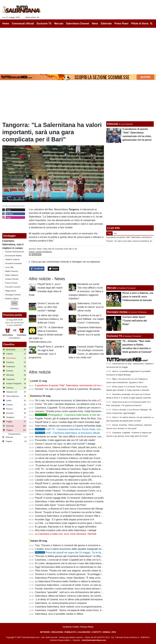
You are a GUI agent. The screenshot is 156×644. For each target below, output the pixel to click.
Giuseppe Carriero (13, 295)
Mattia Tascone (12, 271)
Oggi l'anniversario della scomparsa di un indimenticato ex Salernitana (72, 567)
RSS (114, 632)
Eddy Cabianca (12, 275)
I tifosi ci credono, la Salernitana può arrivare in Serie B (64, 494)
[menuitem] (151, 24)
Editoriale (113, 124)
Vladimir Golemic (13, 259)
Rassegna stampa (117, 312)
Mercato (112, 288)
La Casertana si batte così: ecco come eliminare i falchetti (66, 534)
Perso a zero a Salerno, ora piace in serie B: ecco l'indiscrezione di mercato (138, 297)
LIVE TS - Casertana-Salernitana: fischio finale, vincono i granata (75, 429)
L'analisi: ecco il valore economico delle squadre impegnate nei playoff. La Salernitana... (82, 549)
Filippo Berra (11, 291)
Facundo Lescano (13, 287)
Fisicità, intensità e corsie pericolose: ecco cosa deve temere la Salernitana (75, 589)
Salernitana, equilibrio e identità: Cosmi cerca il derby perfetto (68, 487)
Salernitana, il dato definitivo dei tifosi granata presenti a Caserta (69, 501)
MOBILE (107, 632)
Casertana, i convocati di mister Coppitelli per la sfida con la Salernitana (73, 560)
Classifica (9, 344)
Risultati (14, 308)
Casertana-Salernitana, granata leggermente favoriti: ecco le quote (90, 331)
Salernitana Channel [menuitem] (78, 24)
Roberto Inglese (12, 299)
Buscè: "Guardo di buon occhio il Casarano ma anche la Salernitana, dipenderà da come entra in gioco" (90, 512)
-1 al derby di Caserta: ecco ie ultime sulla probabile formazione (69, 599)
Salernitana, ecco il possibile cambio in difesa (59, 614)
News (39, 249)
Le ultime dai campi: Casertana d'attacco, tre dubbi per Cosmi (50, 319)
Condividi (37, 269)
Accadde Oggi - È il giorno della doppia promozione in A (64, 519)
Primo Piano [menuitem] (121, 24)
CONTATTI (97, 632)
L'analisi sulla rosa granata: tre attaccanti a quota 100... (64, 480)
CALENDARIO (84, 632)
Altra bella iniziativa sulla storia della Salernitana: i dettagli (66, 530)
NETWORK (45, 632)
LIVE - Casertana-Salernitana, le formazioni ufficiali (67, 433)
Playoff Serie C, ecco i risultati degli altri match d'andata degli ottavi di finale (75, 422)
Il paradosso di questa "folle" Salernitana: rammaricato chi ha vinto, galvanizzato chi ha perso (84, 385)
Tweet (53, 269)
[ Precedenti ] (14, 338)
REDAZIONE (57, 632)
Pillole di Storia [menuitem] (140, 24)
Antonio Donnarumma (15, 252)
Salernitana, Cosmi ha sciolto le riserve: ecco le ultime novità (90, 307)
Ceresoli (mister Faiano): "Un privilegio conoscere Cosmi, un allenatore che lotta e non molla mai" (87, 491)
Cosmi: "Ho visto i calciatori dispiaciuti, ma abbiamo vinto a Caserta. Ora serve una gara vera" (85, 404)
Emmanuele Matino (13, 256)
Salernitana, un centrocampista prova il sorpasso (61, 603)
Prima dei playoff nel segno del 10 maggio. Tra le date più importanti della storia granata (87, 553)
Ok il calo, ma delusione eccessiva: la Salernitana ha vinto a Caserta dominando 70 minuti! (83, 400)
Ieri (115, 233)
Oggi (109, 233)
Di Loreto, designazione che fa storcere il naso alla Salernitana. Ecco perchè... (77, 563)
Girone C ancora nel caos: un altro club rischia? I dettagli (48, 307)
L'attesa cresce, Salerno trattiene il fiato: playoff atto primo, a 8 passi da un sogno (78, 447)
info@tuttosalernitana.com (94, 640)
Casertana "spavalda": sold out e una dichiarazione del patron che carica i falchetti (79, 592)
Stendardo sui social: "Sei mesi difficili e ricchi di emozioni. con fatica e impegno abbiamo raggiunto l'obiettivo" (86, 291)
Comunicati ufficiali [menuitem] (23, 24)
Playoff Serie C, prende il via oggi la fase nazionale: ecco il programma (73, 483)
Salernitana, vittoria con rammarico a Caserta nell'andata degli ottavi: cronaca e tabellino (82, 426)
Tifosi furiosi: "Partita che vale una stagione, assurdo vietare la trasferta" (73, 571)
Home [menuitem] (6, 24)
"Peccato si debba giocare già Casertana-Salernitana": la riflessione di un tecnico (78, 556)
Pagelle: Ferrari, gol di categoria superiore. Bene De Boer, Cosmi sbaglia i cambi (78, 418)
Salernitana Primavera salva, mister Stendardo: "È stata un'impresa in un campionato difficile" (85, 578)
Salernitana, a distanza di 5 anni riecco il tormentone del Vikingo (69, 509)
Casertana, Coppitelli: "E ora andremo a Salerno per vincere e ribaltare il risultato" (78, 408)
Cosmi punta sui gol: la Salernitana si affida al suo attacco (66, 455)
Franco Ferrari (11, 283)
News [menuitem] (95, 24)
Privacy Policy (87, 627)
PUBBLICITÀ (70, 632)
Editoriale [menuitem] (106, 24)
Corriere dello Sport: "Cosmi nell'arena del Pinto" (61, 505)
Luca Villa (9, 267)
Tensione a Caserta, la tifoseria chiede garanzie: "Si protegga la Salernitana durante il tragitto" (85, 574)
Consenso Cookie (71, 627)
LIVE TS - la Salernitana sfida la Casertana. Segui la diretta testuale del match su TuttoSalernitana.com (46, 335)
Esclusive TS (115, 336)
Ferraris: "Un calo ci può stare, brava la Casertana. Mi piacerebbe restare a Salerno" (80, 389)
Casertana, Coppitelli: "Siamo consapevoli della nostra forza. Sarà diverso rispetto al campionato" (87, 610)
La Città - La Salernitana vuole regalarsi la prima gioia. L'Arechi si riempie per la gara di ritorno (85, 523)
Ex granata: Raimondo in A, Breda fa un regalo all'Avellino (66, 527)
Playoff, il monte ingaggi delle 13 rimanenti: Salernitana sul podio (69, 498)
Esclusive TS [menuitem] (44, 24)
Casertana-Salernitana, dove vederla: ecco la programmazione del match (74, 607)
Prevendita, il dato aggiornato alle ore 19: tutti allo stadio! (65, 440)
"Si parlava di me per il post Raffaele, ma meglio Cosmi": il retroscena (91, 319)
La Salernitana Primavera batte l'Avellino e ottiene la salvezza (68, 581)
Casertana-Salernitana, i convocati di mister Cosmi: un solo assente (71, 585)
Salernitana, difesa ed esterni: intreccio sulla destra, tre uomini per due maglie (76, 596)
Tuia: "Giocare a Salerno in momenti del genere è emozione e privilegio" (73, 545)
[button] (14, 303)
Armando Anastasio (14, 263)
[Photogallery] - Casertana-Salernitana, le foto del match (71, 415)
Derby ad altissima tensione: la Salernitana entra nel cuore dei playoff (72, 462)
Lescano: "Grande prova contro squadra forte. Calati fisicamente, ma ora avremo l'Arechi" (82, 411)
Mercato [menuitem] (59, 24)
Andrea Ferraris (12, 279)
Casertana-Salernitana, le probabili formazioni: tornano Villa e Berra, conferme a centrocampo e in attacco (91, 516)
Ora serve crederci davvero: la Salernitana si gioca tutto (64, 473)
